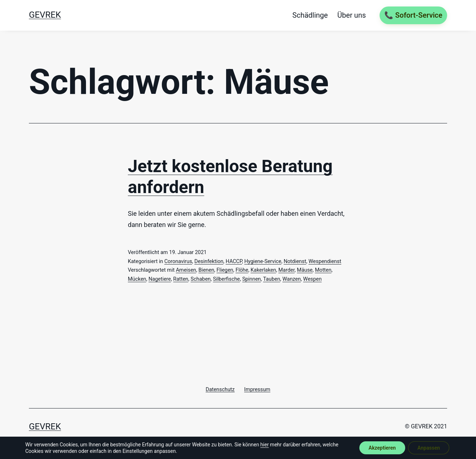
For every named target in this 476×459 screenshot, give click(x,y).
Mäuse (305, 270)
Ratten (181, 279)
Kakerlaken (263, 270)
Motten (323, 270)
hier (265, 445)
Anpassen (429, 448)
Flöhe (242, 270)
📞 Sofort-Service (413, 15)
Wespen (312, 279)
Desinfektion (209, 261)
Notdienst (295, 261)
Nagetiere (160, 279)
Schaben (201, 279)
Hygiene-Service (263, 261)
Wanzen (292, 279)
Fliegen (225, 270)
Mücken (137, 279)
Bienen (206, 270)
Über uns (352, 15)
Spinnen (252, 279)
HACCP (234, 261)
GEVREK (45, 15)
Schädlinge (310, 15)
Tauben (271, 279)
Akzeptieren (382, 448)
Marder (287, 270)
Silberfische (227, 279)
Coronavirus (178, 261)
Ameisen (186, 270)
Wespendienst (325, 261)
